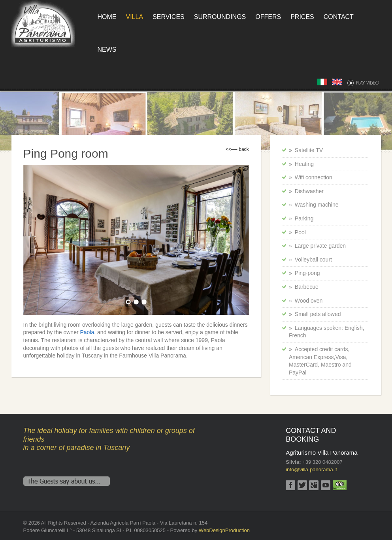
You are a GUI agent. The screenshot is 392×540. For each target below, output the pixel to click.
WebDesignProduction (224, 530)
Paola (87, 332)
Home (107, 17)
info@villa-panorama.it (311, 469)
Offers (268, 17)
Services (169, 17)
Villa (135, 17)
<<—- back (237, 149)
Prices (302, 17)
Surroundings (220, 17)
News (107, 50)
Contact (339, 17)
